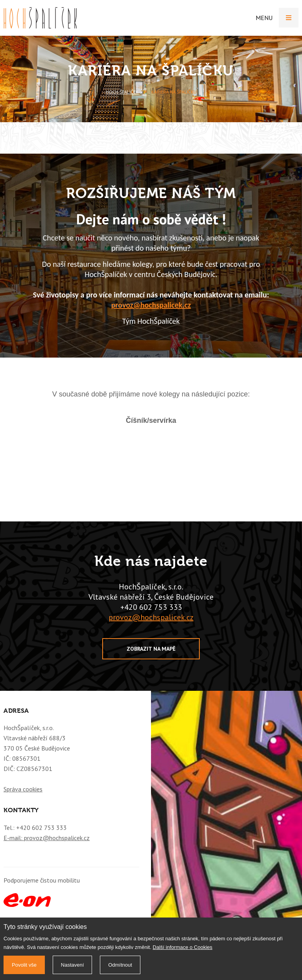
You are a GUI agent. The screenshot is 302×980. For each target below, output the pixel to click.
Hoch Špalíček (122, 92)
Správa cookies (23, 789)
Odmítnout (120, 965)
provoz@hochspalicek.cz (151, 305)
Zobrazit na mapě (151, 649)
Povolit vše (24, 965)
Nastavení (73, 965)
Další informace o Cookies (182, 947)
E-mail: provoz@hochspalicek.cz (47, 838)
